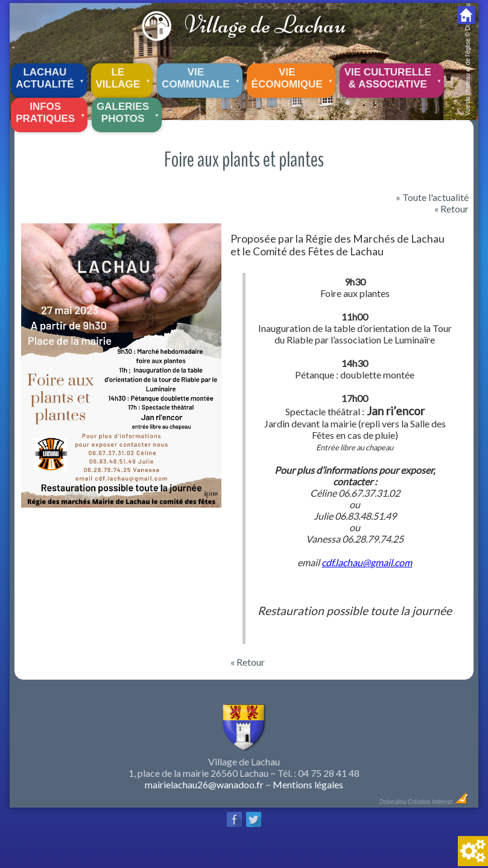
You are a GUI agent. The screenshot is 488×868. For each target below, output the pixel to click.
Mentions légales (308, 784)
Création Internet (438, 802)
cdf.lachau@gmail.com (367, 562)
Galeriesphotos (129, 111)
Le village (124, 77)
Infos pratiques (51, 111)
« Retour (452, 209)
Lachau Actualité (51, 77)
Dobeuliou (393, 802)
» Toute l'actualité (432, 197)
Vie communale (201, 77)
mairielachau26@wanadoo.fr (204, 784)
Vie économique (293, 77)
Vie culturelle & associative (394, 77)
